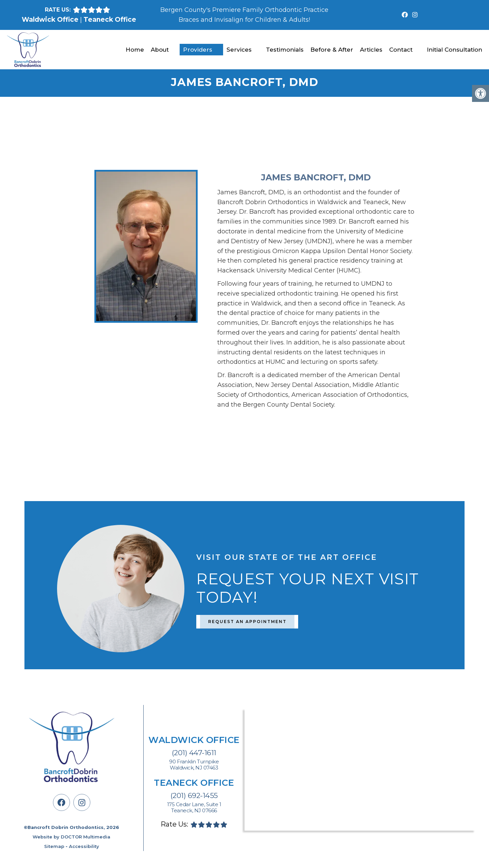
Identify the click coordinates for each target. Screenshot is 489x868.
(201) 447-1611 (194, 753)
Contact (401, 50)
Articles (371, 50)
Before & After (332, 50)
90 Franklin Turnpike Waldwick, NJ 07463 (194, 765)
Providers (198, 50)
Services (239, 50)
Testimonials (285, 50)
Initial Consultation (455, 50)
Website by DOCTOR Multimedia (71, 837)
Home (135, 50)
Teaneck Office (110, 20)
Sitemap (54, 846)
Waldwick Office (51, 20)
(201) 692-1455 (194, 795)
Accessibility (84, 846)
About (160, 50)
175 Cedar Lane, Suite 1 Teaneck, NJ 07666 (194, 808)
